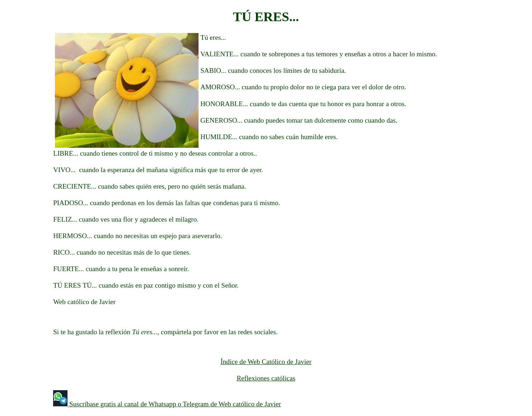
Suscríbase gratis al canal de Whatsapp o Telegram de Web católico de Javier (174, 404)
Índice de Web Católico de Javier (266, 362)
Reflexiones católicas (266, 378)
